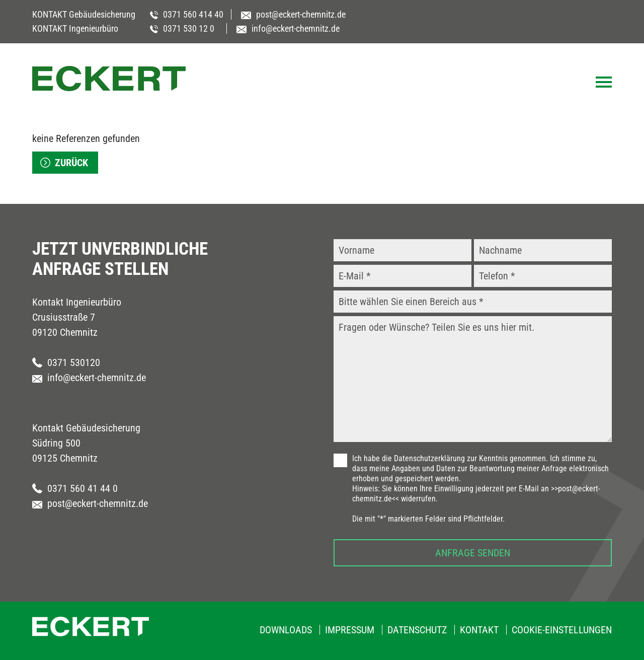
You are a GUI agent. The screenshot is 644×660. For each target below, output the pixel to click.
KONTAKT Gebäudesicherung (84, 14)
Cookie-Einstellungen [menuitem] (562, 630)
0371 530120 (66, 362)
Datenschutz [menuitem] (417, 630)
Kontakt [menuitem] (479, 630)
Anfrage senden (473, 553)
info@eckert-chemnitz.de (89, 378)
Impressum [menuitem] (350, 630)
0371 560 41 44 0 (75, 488)
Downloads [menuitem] (286, 630)
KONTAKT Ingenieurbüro (75, 28)
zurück (71, 163)
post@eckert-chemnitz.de (90, 503)
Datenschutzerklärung (429, 458)
